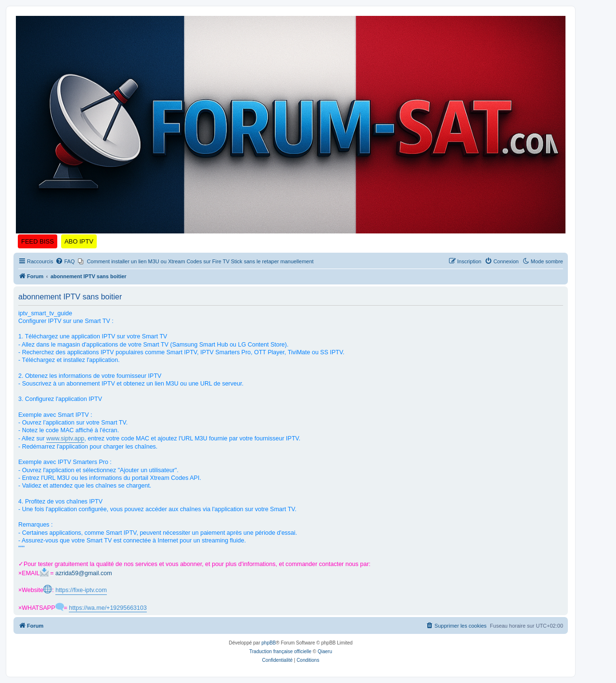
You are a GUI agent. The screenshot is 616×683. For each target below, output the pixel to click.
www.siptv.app (65, 438)
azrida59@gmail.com (84, 573)
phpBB (269, 643)
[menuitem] (65, 261)
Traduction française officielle (280, 651)
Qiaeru (325, 651)
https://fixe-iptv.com (81, 590)
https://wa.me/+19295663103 (108, 608)
